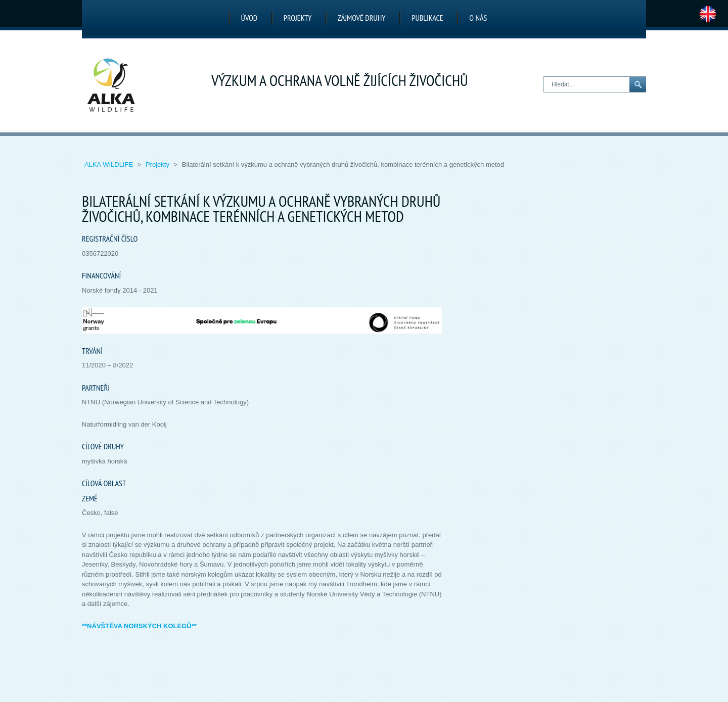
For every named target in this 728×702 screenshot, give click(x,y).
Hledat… (544, 77)
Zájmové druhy (362, 18)
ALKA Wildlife (110, 165)
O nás (478, 18)
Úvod (249, 18)
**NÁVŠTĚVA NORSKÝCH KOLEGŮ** (139, 626)
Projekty (298, 18)
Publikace (427, 18)
